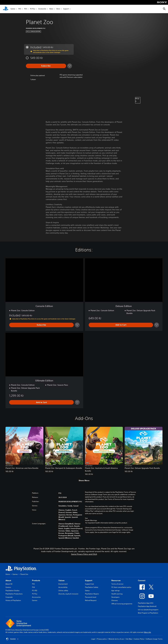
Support (66, 9)
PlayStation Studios (12, 591)
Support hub (89, 584)
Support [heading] (89, 580)
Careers (8, 587)
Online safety (63, 591)
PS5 (20, 9)
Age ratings (116, 591)
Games (13, 9)
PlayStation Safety (92, 587)
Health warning (117, 594)
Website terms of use (116, 639)
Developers (115, 597)
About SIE (9, 584)
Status (87, 591)
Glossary (115, 600)
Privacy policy (102, 639)
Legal (93, 639)
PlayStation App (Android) (147, 606)
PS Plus (33, 9)
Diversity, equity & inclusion (68, 594)
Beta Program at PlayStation (148, 613)
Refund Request (91, 600)
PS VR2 (35, 591)
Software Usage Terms (154, 639)
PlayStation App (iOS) (146, 603)
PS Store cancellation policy (121, 587)
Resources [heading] (116, 580)
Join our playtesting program (148, 610)
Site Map (129, 639)
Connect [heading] (142, 580)
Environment (63, 584)
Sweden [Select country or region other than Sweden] (12, 639)
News (51, 9)
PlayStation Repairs (92, 594)
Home (8, 574)
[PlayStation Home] (6, 9)
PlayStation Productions (14, 594)
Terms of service (117, 584)
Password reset (91, 597)
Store (58, 9)
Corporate (9, 597)
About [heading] (8, 580)
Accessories (42, 9)
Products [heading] (36, 580)
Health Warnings (91, 520)
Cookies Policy (139, 639)
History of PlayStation (13, 600)
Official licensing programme (122, 604)
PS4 (25, 9)
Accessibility (63, 587)
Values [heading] (61, 580)
